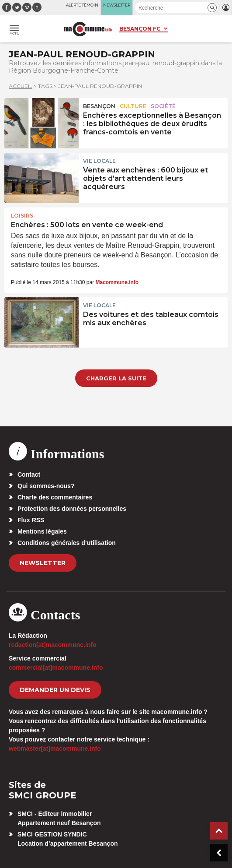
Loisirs (22, 216)
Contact (29, 474)
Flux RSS (31, 520)
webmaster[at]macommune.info (55, 749)
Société (163, 106)
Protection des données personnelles (72, 509)
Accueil (21, 86)
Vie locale (99, 161)
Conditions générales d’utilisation (67, 543)
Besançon (99, 106)
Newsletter (43, 563)
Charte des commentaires (55, 497)
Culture (133, 106)
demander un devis (55, 690)
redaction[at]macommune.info (53, 645)
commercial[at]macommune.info (56, 668)
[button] (212, 8)
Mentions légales (42, 531)
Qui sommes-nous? (46, 486)
